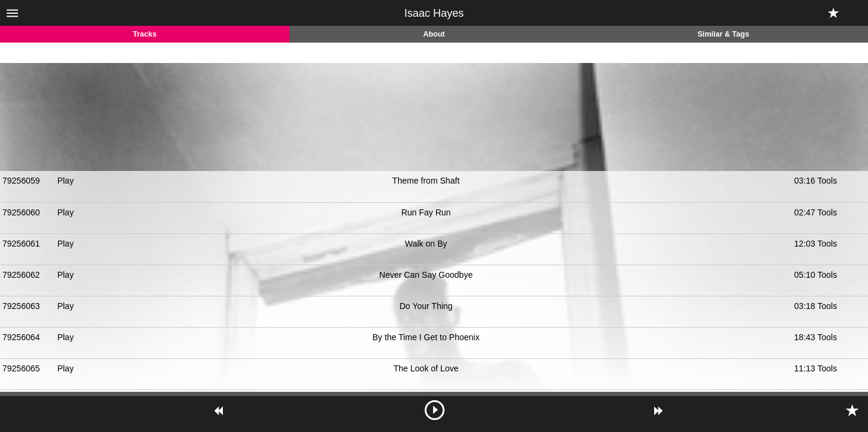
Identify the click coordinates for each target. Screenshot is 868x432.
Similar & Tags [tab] (723, 34)
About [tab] (434, 34)
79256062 (21, 275)
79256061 (21, 244)
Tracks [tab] (145, 34)
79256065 (21, 368)
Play (65, 181)
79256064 (21, 337)
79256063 (21, 306)
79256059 (21, 181)
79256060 (21, 212)
